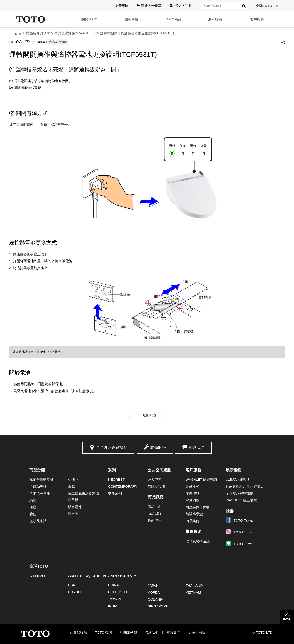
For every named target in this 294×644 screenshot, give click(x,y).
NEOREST (116, 479)
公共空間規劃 (159, 470)
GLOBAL (38, 576)
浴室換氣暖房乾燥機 (83, 493)
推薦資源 (193, 532)
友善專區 (122, 6)
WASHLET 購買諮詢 (201, 479)
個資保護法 (78, 632)
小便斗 (73, 479)
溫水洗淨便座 (40, 493)
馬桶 (33, 500)
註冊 (188, 6)
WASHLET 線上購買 (241, 500)
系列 (112, 470)
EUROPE (75, 592)
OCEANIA (155, 599)
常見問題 (192, 500)
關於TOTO (89, 19)
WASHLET (88, 33)
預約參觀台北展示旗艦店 (245, 486)
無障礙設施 (156, 486)
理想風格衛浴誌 (198, 541)
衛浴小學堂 (194, 514)
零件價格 (192, 493)
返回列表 (150, 415)
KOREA (154, 592)
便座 (33, 507)
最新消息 (155, 520)
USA (72, 585)
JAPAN (153, 585)
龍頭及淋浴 (38, 521)
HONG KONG (119, 592)
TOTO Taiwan (240, 520)
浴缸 (71, 486)
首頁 (18, 33)
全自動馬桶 (38, 486)
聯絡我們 (197, 447)
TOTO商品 (173, 19)
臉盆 (33, 514)
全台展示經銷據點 (112, 447)
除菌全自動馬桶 (41, 479)
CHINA (113, 585)
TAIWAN (114, 599)
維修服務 (158, 447)
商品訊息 (155, 497)
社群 (230, 511)
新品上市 (155, 507)
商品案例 (192, 521)
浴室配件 (75, 507)
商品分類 (37, 470)
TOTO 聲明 (103, 632)
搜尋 (244, 6)
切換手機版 (197, 632)
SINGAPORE (158, 606)
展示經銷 (215, 19)
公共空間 (155, 479)
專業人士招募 (151, 6)
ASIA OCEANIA (122, 576)
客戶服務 (257, 19)
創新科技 (131, 19)
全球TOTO (264, 6)
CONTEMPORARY (123, 486)
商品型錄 (155, 513)
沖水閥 (73, 514)
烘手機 (73, 500)
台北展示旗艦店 (238, 479)
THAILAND (194, 585)
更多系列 (115, 493)
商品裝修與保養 (38, 33)
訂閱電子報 (129, 632)
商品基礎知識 (65, 33)
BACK (287, 619)
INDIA (113, 606)
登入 (178, 6)
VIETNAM (193, 592)
